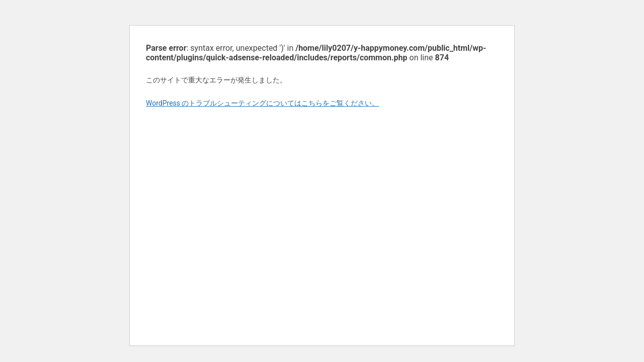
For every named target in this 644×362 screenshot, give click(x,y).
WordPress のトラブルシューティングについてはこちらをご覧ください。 (263, 103)
